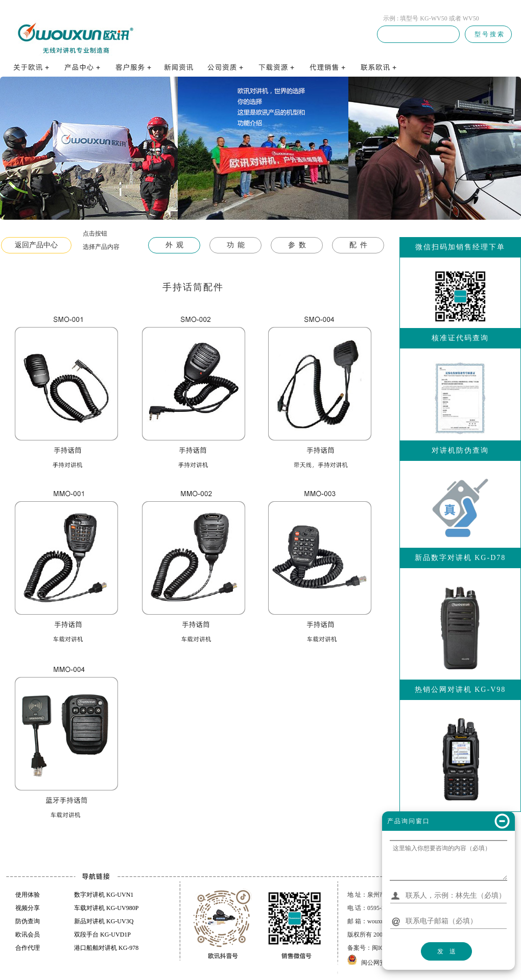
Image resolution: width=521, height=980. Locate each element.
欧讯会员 (28, 935)
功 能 (236, 245)
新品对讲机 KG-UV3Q (104, 921)
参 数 (297, 245)
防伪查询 (28, 921)
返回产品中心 (36, 245)
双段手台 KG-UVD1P (102, 935)
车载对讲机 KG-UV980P (106, 908)
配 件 (358, 245)
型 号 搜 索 (488, 34)
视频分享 (28, 908)
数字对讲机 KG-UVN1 (104, 895)
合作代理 (28, 948)
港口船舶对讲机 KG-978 (106, 948)
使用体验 (28, 895)
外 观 (174, 245)
